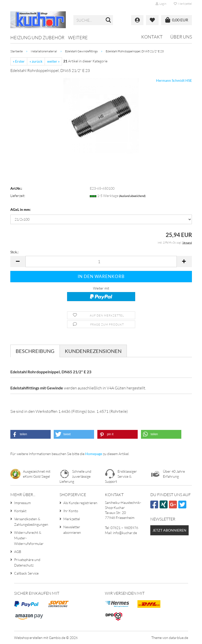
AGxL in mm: (21, 209)
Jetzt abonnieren (169, 530)
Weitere (78, 37)
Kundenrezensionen (93, 351)
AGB (18, 552)
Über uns (181, 37)
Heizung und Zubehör (37, 37)
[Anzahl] (101, 261)
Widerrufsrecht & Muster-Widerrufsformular (29, 538)
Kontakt (152, 37)
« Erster (19, 61)
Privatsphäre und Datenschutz (27, 562)
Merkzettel (183, 4)
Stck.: (15, 252)
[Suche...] (108, 20)
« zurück (36, 61)
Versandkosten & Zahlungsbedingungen (31, 522)
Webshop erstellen (28, 638)
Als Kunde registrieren (80, 503)
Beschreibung (35, 351)
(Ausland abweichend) (132, 196)
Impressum (22, 503)
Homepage (94, 454)
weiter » (53, 61)
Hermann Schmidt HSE (174, 80)
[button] (18, 261)
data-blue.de (179, 638)
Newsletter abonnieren (72, 530)
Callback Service (26, 573)
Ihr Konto (71, 511)
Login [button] (161, 4)
